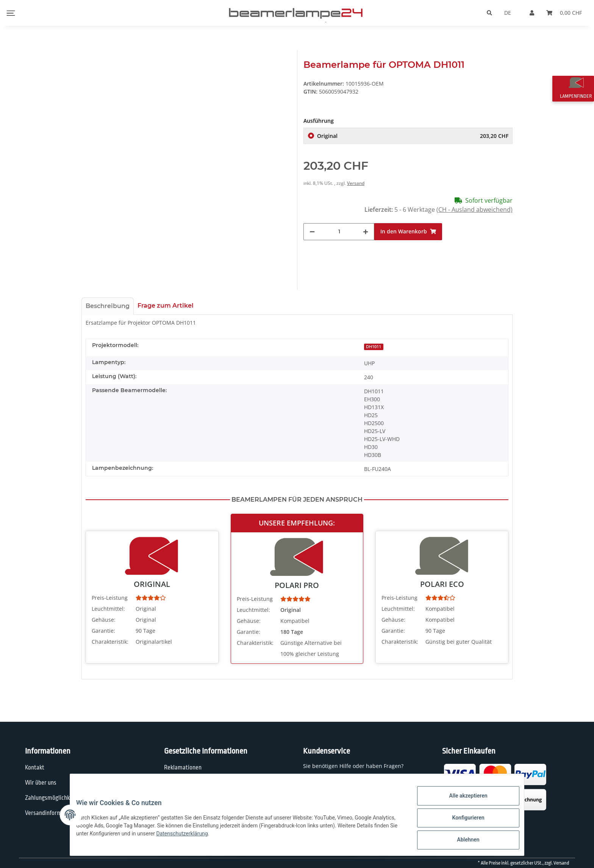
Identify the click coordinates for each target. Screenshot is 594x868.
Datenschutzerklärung (230, 837)
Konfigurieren (462, 821)
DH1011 (374, 347)
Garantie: (103, 631)
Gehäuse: (104, 620)
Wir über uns (41, 783)
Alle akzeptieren (462, 802)
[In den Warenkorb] (408, 240)
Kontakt (35, 768)
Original (413, 145)
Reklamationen (183, 768)
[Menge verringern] (312, 240)
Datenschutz (180, 783)
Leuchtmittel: (108, 609)
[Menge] (339, 240)
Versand (356, 192)
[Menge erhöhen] (366, 240)
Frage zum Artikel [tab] (166, 306)
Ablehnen (462, 841)
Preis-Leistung (110, 598)
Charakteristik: (110, 642)
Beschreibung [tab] (108, 306)
